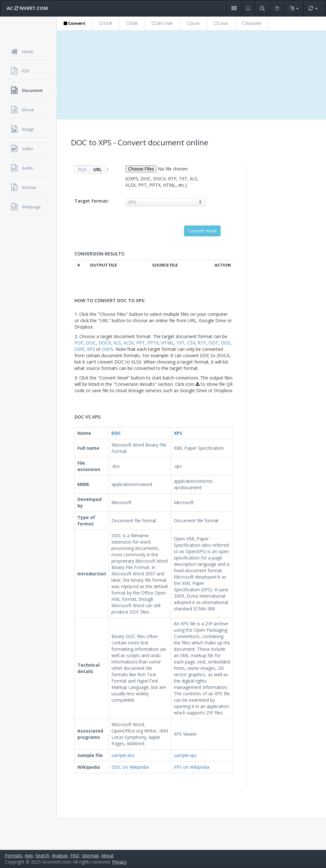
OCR (106, 23)
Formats (14, 855)
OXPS (108, 349)
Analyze (60, 855)
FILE (82, 169)
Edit (132, 23)
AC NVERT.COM (27, 8)
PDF (79, 343)
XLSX (129, 343)
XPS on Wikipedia (191, 767)
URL (98, 169)
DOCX (105, 343)
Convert (74, 23)
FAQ (75, 855)
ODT (213, 343)
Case (221, 23)
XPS (91, 349)
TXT (181, 343)
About (107, 855)
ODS (226, 343)
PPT (141, 343)
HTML (167, 343)
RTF (202, 343)
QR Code (162, 23)
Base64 (252, 23)
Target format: (92, 201)
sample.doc (123, 755)
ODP (79, 349)
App (29, 855)
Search (42, 855)
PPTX (153, 343)
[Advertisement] (191, 75)
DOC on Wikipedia (130, 767)
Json (193, 23)
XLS (117, 343)
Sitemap (90, 855)
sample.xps (185, 755)
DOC (91, 343)
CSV (191, 343)
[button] (234, 8)
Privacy (119, 862)
